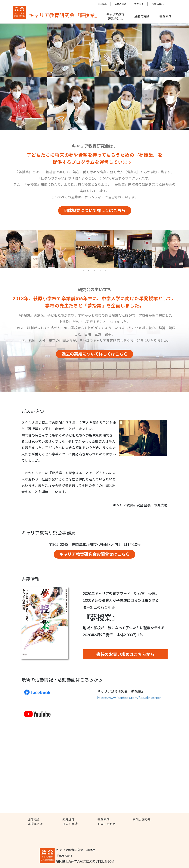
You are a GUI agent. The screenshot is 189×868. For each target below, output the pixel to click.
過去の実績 (120, 4)
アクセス (139, 4)
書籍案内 (104, 819)
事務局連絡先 (141, 819)
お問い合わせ (159, 4)
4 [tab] (100, 271)
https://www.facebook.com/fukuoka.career (129, 698)
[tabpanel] (19, 249)
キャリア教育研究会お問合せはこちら (94, 554)
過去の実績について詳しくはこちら (95, 354)
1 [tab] (83, 271)
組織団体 (69, 819)
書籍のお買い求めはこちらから (125, 654)
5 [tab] (106, 271)
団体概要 (102, 4)
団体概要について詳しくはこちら (95, 210)
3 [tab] (94, 271)
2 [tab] (89, 271)
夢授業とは (35, 824)
